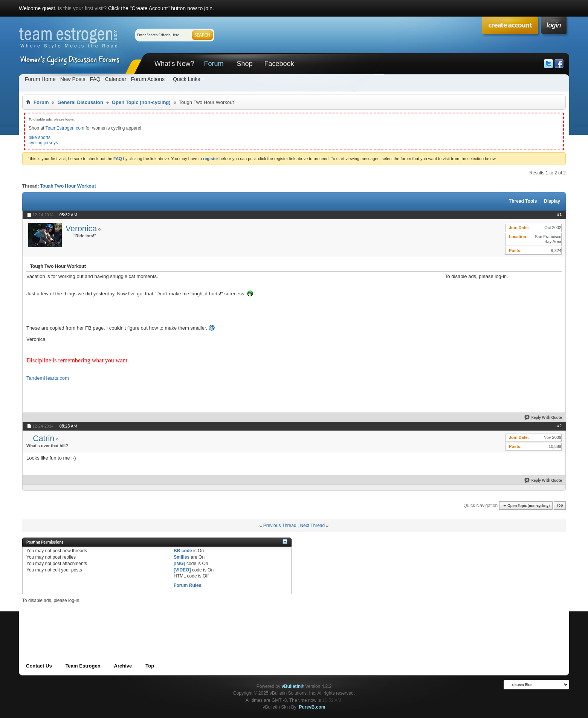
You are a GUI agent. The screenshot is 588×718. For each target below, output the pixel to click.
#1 (559, 214)
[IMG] (179, 564)
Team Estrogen (83, 666)
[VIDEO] (182, 570)
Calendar (116, 79)
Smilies (182, 557)
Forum (214, 64)
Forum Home (40, 79)
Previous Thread (280, 526)
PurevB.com (312, 707)
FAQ (95, 79)
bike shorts (40, 137)
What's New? (174, 64)
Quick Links (186, 79)
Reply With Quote (544, 418)
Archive (123, 666)
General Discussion (80, 102)
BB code (183, 551)
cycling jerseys (43, 143)
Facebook (279, 64)
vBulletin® (293, 686)
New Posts (73, 79)
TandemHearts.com (48, 378)
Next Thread (312, 526)
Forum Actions (147, 79)
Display (552, 201)
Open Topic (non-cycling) (141, 102)
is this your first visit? (82, 8)
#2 (559, 426)
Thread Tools (523, 201)
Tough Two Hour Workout (68, 186)
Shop (244, 64)
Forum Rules (187, 585)
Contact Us (39, 666)
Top (560, 506)
